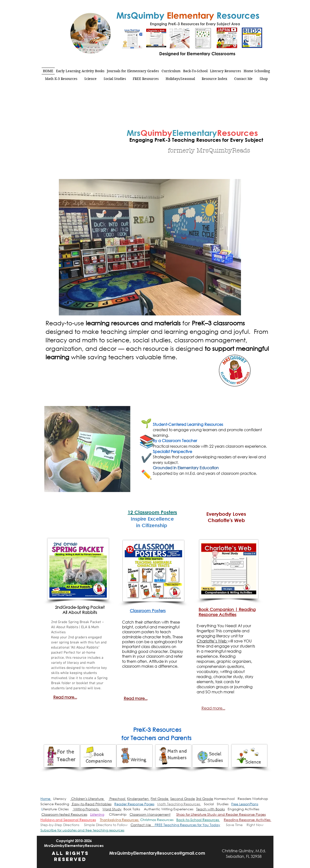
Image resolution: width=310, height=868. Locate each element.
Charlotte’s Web (212, 641)
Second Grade (183, 799)
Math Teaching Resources (179, 804)
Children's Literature (87, 799)
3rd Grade (205, 799)
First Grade (160, 799)
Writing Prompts (86, 809)
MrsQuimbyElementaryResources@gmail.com (157, 853)
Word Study (112, 809)
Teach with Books (210, 809)
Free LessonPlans (245, 804)
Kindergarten (138, 799)
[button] (82, 830)
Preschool (117, 799)
